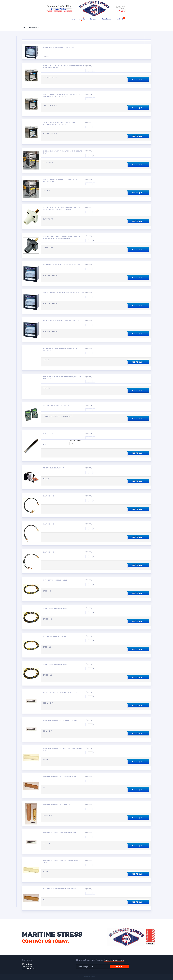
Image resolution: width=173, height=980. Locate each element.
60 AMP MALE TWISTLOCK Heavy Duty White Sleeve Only (62, 862)
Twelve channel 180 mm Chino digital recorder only (63, 292)
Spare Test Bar (49, 433)
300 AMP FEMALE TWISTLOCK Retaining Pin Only (61, 692)
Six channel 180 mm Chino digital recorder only (62, 320)
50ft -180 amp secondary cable (55, 636)
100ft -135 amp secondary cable (55, 608)
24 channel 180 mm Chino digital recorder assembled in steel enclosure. (64, 67)
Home (72, 19)
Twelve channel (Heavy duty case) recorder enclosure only (60, 180)
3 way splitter (49, 524)
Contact (117, 19)
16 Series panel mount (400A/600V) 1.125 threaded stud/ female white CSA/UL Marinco (62, 209)
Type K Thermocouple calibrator (56, 405)
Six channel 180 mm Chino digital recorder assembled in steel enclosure (60, 124)
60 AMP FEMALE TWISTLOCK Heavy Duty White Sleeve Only (62, 749)
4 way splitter (49, 496)
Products (81, 19)
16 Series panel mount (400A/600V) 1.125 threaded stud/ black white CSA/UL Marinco (62, 237)
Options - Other (75, 441)
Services (93, 19)
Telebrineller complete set (54, 468)
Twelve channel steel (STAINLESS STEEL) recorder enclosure (62, 378)
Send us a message (114, 960)
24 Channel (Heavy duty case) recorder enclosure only (62, 152)
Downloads (106, 19)
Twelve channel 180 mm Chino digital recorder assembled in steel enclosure (61, 95)
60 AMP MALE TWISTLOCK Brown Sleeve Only (59, 889)
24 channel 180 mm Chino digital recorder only (61, 264)
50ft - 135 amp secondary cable (55, 580)
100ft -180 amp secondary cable (55, 664)
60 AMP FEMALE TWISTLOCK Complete (57, 804)
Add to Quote (138, 79)
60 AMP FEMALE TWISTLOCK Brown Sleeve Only (60, 776)
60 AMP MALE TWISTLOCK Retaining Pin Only (59, 832)
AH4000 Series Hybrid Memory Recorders (58, 47)
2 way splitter (49, 552)
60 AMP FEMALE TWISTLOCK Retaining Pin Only (60, 720)
